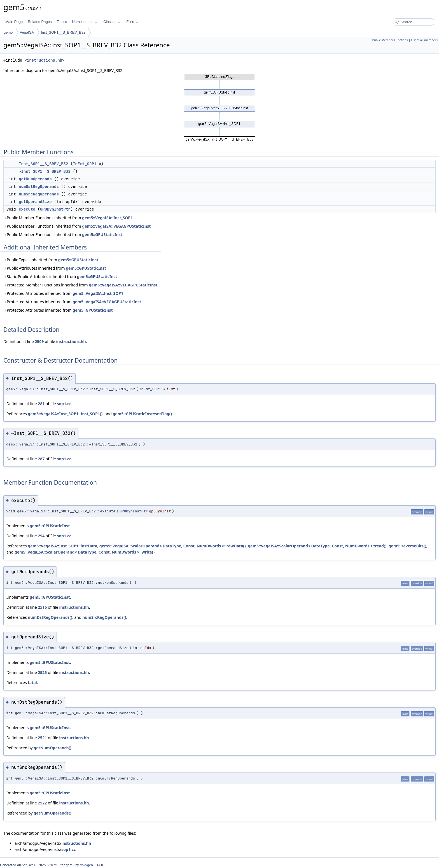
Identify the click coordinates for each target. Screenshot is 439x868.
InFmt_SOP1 (85, 164)
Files (132, 22)
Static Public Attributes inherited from (60, 276)
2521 (42, 738)
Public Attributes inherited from (55, 268)
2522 (42, 803)
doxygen (86, 865)
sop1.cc (64, 404)
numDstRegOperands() (50, 617)
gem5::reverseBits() (408, 546)
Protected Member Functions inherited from (80, 285)
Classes (112, 22)
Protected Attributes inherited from (63, 293)
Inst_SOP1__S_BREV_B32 (63, 32)
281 (41, 404)
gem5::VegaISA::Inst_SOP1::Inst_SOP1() (65, 414)
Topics (62, 22)
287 (41, 459)
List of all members (424, 40)
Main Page (14, 22)
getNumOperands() (52, 748)
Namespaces (85, 22)
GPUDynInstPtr (55, 209)
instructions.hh (45, 60)
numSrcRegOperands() (104, 617)
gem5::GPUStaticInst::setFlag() (142, 414)
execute (27, 209)
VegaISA (27, 32)
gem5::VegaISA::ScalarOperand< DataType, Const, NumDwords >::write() (85, 552)
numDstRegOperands (39, 186)
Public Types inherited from (51, 260)
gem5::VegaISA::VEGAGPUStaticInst (116, 226)
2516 (42, 607)
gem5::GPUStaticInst (102, 235)
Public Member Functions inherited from (68, 218)
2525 (42, 672)
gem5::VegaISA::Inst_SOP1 (107, 218)
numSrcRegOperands (39, 194)
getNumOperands (35, 179)
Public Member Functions (390, 40)
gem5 (8, 32)
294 (41, 536)
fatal (32, 683)
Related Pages (40, 22)
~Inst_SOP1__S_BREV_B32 (45, 171)
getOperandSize (35, 202)
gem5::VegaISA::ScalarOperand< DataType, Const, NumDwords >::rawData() (173, 546)
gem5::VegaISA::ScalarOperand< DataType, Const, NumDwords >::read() (317, 546)
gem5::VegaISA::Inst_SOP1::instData (62, 546)
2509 (39, 341)
